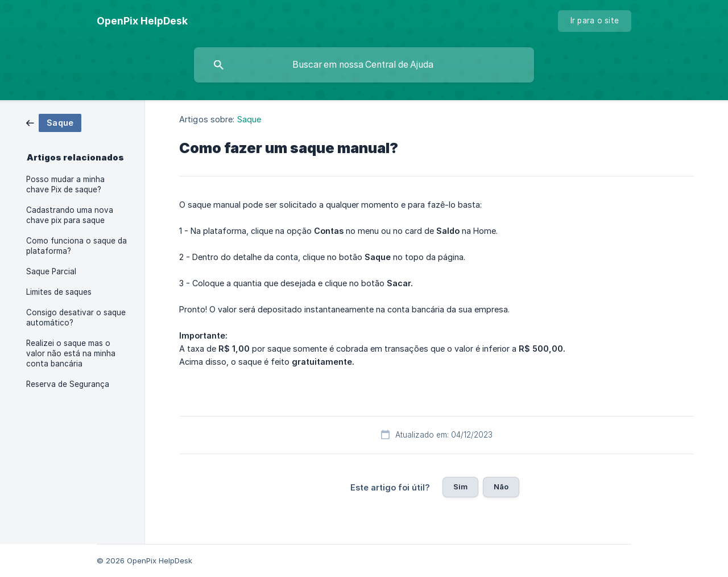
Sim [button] (460, 487)
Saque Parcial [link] (51, 271)
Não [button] (501, 487)
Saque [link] (249, 119)
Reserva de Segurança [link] (68, 384)
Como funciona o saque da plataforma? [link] (76, 246)
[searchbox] (364, 65)
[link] (54, 122)
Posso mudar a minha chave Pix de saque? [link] (65, 184)
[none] (142, 21)
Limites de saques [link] (59, 292)
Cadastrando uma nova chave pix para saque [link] (70, 215)
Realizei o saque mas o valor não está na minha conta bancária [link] (71, 353)
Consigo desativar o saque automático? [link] (76, 318)
